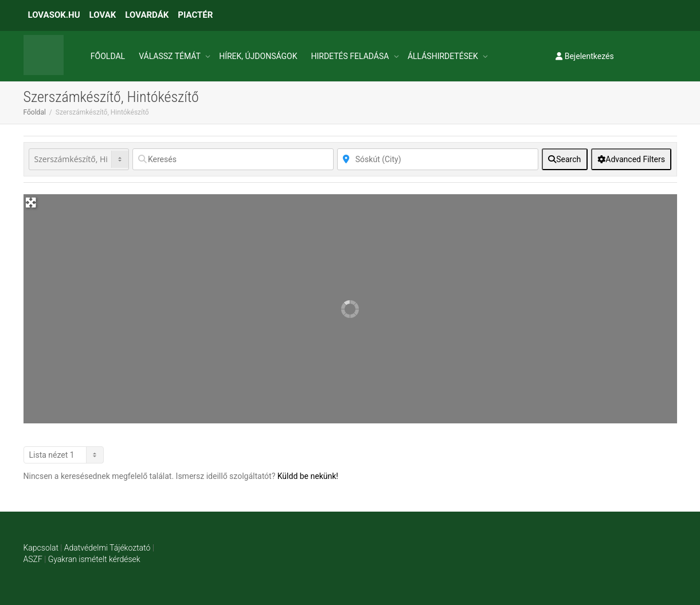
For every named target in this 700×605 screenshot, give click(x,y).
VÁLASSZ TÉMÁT (171, 56)
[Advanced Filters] (631, 159)
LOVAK (103, 15)
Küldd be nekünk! (308, 476)
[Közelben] (438, 159)
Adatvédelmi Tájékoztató (107, 548)
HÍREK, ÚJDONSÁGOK (258, 56)
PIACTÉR (195, 15)
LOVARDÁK (147, 15)
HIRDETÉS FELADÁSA (351, 56)
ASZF (33, 559)
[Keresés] (233, 159)
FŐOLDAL (108, 56)
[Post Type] (79, 159)
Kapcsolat (41, 548)
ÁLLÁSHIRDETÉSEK (444, 56)
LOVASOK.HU (54, 15)
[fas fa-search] (565, 159)
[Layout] (64, 455)
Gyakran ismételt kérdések (94, 559)
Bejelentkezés (584, 56)
